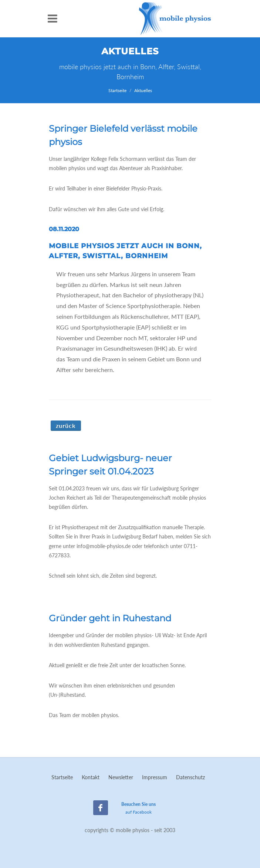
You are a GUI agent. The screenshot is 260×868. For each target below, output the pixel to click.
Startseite (117, 90)
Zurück (66, 425)
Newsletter (121, 777)
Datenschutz (190, 777)
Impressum (155, 777)
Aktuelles (143, 90)
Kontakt (91, 777)
